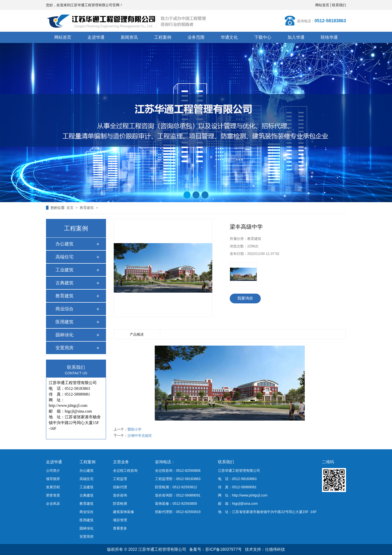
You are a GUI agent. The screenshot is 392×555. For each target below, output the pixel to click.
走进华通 (96, 37)
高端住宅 (64, 257)
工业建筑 (64, 270)
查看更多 (120, 528)
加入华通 (296, 37)
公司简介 (53, 471)
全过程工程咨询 (125, 471)
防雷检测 (120, 504)
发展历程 (53, 487)
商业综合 (64, 309)
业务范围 (196, 37)
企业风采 (53, 504)
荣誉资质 (53, 495)
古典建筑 (64, 283)
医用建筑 (64, 322)
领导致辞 (53, 479)
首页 (70, 208)
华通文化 (229, 37)
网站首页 (322, 5)
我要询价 (245, 298)
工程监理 (120, 479)
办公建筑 (64, 244)
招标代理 (120, 487)
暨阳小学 (134, 429)
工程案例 (163, 37)
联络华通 (329, 37)
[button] (187, 195)
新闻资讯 (129, 37)
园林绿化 (64, 335)
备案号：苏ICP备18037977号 (215, 549)
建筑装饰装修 (123, 512)
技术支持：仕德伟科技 (265, 549)
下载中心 (263, 37)
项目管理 (120, 520)
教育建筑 (87, 208)
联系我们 (339, 5)
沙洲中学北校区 (140, 436)
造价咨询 (120, 495)
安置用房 (64, 348)
